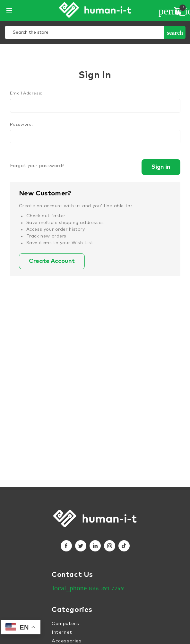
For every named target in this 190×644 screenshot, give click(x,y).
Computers (65, 624)
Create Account (52, 261)
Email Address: (26, 93)
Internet (62, 632)
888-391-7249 (106, 589)
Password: (22, 125)
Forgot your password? (37, 166)
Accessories (67, 641)
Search (175, 33)
